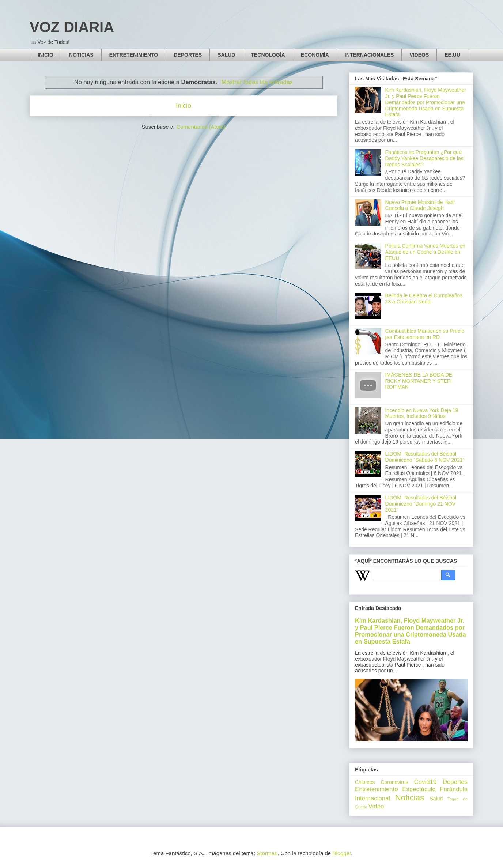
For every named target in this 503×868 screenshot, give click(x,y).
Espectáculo (419, 789)
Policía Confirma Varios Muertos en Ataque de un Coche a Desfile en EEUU (425, 252)
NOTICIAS (81, 55)
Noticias (410, 798)
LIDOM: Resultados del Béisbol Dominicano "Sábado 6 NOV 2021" (425, 457)
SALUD (226, 55)
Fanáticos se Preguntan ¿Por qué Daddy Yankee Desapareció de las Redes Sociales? (424, 158)
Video (376, 806)
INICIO (46, 55)
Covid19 (426, 782)
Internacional (372, 798)
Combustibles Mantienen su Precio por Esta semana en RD (425, 334)
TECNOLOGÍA (268, 55)
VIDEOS (419, 55)
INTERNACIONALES (369, 55)
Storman (267, 853)
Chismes (365, 782)
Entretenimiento (377, 789)
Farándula (454, 789)
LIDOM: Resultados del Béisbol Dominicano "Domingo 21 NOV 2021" (421, 504)
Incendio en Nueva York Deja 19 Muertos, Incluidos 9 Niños (422, 413)
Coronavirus (394, 782)
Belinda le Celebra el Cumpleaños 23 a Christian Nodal (424, 299)
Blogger (342, 853)
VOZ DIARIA (72, 27)
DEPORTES (188, 55)
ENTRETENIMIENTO (134, 55)
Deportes (455, 782)
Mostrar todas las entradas (257, 82)
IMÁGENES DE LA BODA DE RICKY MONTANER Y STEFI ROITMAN (419, 381)
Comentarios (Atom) (201, 127)
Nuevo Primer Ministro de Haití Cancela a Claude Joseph (420, 205)
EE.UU (452, 55)
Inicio (184, 106)
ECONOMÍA (315, 55)
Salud (436, 799)
